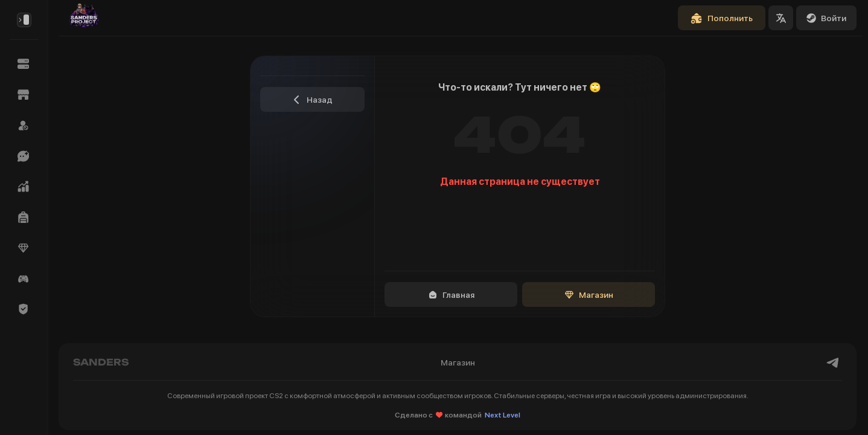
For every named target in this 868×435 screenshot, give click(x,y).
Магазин (589, 295)
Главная (451, 295)
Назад (312, 100)
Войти (826, 18)
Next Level (503, 415)
